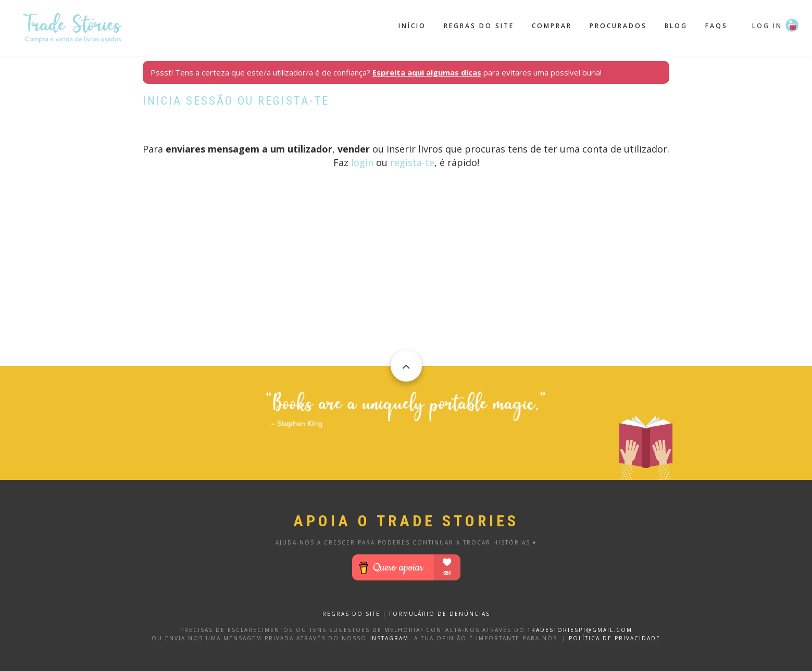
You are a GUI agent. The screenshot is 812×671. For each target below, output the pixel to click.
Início (412, 26)
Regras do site (479, 26)
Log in (767, 26)
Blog (676, 26)
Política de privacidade (615, 638)
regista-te (412, 162)
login (362, 162)
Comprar (552, 26)
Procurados (618, 26)
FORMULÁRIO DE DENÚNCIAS (440, 614)
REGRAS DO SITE (351, 614)
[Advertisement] (406, 293)
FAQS (716, 26)
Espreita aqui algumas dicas (427, 72)
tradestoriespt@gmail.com (580, 630)
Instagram (389, 638)
